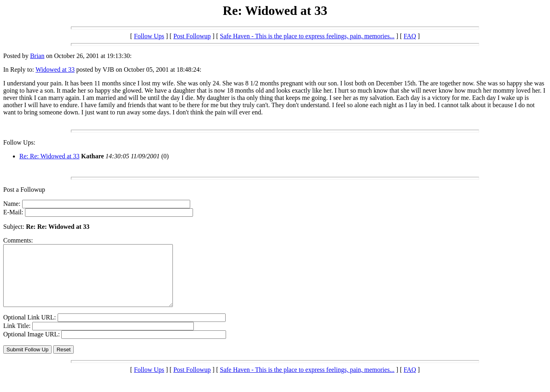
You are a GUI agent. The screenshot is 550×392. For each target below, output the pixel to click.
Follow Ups (149, 36)
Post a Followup (24, 190)
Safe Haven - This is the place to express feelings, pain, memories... (307, 36)
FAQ (410, 36)
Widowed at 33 (55, 69)
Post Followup (192, 36)
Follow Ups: (19, 142)
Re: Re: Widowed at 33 (49, 156)
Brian (37, 56)
